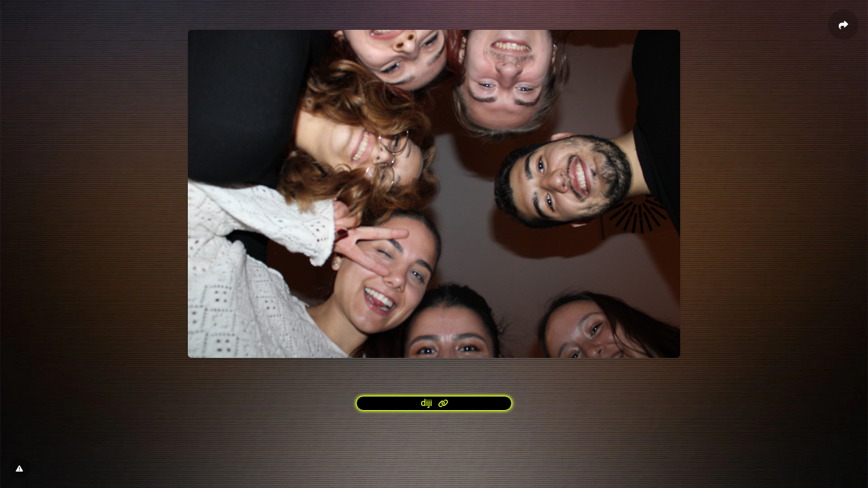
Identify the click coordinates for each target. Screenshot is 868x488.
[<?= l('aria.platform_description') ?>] (434, 403)
